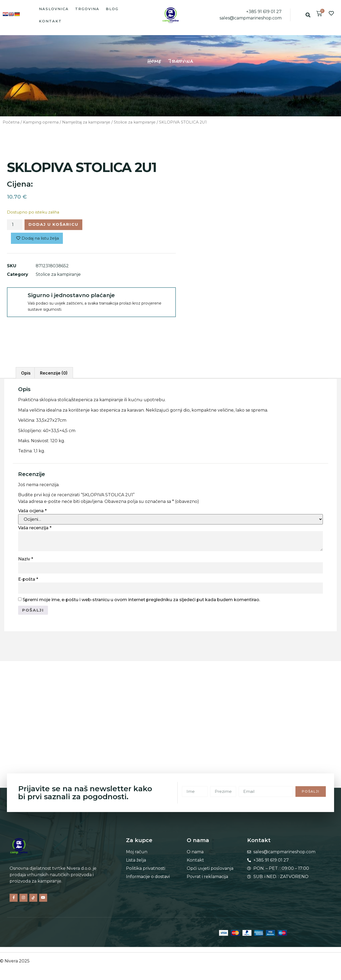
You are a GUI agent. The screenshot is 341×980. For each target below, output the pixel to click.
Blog (112, 9)
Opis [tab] (26, 373)
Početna (11, 122)
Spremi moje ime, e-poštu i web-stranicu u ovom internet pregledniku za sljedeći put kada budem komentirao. (141, 600)
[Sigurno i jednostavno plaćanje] (17, 299)
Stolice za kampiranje (135, 122)
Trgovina (87, 9)
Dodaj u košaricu (57, 225)
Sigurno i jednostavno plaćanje (71, 297)
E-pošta (28, 579)
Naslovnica (54, 9)
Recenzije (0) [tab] (54, 373)
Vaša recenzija (35, 528)
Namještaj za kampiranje (86, 122)
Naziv (26, 559)
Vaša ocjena (32, 511)
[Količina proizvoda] (15, 225)
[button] (308, 15)
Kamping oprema (41, 122)
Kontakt (50, 21)
